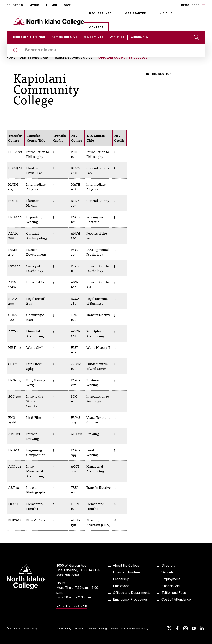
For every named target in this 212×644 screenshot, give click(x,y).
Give (67, 5)
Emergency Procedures (130, 600)
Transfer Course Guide (73, 58)
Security (168, 573)
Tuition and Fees (174, 593)
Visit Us (166, 14)
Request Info (100, 14)
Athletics (117, 37)
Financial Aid (171, 586)
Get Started (136, 14)
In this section (159, 74)
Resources (193, 5)
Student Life (94, 37)
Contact (96, 28)
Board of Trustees (127, 573)
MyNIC (34, 5)
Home (11, 58)
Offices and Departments (132, 593)
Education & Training (29, 37)
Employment (171, 580)
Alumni (51, 5)
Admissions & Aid (64, 37)
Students (15, 5)
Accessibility (64, 629)
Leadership (121, 580)
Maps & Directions (72, 606)
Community (140, 37)
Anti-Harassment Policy (135, 629)
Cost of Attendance (176, 600)
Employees (121, 586)
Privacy (92, 629)
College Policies (108, 629)
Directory (168, 566)
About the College (126, 566)
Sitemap (79, 629)
